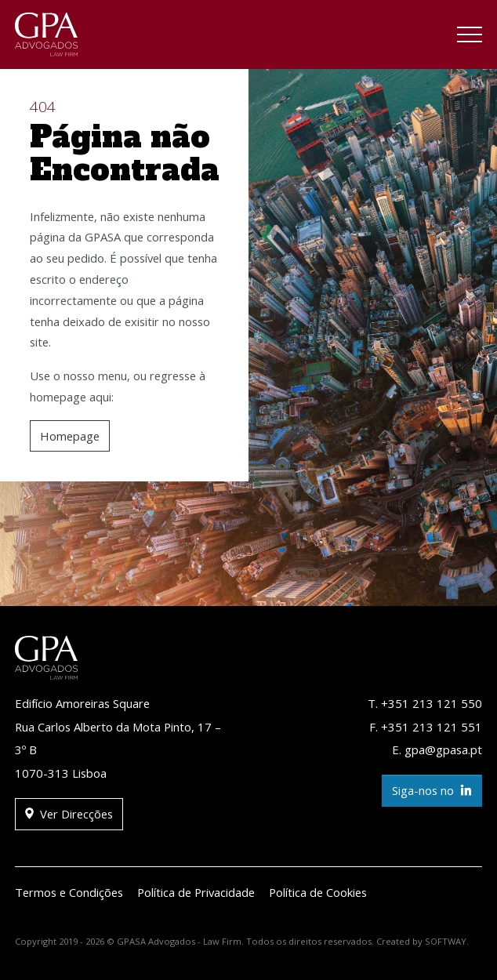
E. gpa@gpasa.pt (437, 750)
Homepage (70, 436)
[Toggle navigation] (470, 37)
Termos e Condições (69, 892)
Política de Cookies (318, 892)
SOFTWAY (446, 941)
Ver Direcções (69, 814)
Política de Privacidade (196, 892)
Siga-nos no (432, 791)
